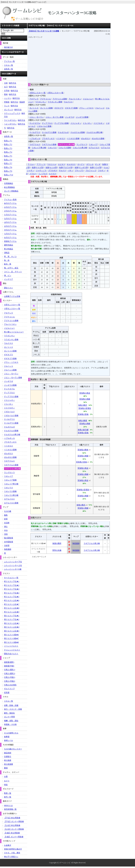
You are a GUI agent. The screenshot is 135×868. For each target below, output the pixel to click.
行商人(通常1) (10, 670)
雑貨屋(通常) (9, 662)
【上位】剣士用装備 (12, 825)
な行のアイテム (10, 219)
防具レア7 (8, 163)
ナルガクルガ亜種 (78, 132)
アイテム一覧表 (10, 200)
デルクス (62, 171)
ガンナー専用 (9, 717)
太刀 (6, 87)
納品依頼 (8, 753)
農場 (6, 768)
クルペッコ (100, 108)
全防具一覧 (9, 69)
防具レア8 (8, 167)
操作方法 (13, 83)
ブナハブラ (79, 171)
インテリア (9, 279)
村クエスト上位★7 (12, 604)
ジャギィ (30, 171)
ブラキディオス (48, 139)
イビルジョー (88, 99)
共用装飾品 (9, 183)
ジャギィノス (41, 171)
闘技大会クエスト (11, 654)
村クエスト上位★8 (12, 608)
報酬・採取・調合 (11, 721)
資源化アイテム (10, 241)
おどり (7, 781)
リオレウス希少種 (80, 148)
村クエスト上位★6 (12, 600)
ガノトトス (34, 108)
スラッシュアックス (12, 113)
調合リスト (9, 288)
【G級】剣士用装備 (12, 833)
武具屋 (7, 693)
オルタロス (71, 164)
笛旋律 (22, 102)
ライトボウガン (10, 120)
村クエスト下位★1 (12, 581)
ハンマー (8, 98)
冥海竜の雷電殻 (85, 408)
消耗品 (7, 253)
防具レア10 (9, 175)
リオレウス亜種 (65, 148)
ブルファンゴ (91, 171)
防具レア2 (8, 144)
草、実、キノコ (10, 257)
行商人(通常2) (10, 674)
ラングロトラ (82, 144)
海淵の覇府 (57, 543)
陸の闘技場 (9, 538)
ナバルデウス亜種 (49, 132)
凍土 (6, 527)
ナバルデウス (35, 132)
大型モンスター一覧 (37, 93)
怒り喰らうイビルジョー (14, 332)
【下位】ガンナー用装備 (14, 821)
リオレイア (93, 144)
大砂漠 (7, 546)
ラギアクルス (35, 144)
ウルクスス (68, 102)
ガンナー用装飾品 (11, 191)
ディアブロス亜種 (61, 123)
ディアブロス (47, 123)
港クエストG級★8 (11, 642)
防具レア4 (8, 152)
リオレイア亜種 (10, 480)
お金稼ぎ (8, 845)
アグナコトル (45, 99)
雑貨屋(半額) (9, 666)
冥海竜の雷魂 (83, 414)
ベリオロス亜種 (73, 139)
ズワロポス (53, 171)
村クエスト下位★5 (12, 597)
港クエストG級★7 (11, 638)
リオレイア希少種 (39, 148)
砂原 (6, 519)
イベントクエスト (11, 646)
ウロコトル (52, 164)
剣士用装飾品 (9, 187)
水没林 (7, 523)
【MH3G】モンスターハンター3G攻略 (44, 31)
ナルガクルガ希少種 (94, 132)
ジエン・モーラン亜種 (54, 117)
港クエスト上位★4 (12, 627)
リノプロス (43, 174)
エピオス (61, 164)
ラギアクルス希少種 (66, 144)
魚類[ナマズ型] (38, 168)
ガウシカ (90, 164)
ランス (7, 106)
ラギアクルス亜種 (49, 144)
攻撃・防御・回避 (11, 705)
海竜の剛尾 (83, 421)
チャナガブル (35, 123)
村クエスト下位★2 (12, 585)
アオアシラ (34, 99)
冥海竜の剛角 (83, 450)
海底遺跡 (76, 543)
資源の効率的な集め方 (13, 849)
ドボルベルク (9, 412)
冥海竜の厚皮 (85, 393)
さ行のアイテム (10, 211)
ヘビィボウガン (10, 124)
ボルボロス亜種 (98, 139)
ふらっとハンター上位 (13, 565)
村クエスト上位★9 (12, 612)
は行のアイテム (10, 222)
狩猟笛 (7, 102)
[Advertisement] (82, 60)
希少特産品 (9, 249)
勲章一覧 (8, 793)
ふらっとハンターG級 (13, 569)
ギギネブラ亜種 (71, 108)
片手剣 (7, 91)
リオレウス (52, 148)
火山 (6, 530)
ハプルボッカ (35, 139)
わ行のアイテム (10, 238)
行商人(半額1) (10, 677)
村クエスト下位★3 (12, 589)
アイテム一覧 (9, 61)
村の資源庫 (9, 764)
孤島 (6, 515)
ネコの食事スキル (11, 733)
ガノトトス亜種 (46, 108)
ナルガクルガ (63, 132)
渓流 (6, 534)
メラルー (33, 174)
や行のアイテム (10, 230)
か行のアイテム (10, 207)
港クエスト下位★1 (12, 616)
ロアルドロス (94, 148)
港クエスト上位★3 (12, 623)
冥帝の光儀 (57, 550)
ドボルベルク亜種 (44, 126)
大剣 (6, 83)
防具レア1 (8, 141)
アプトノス (41, 164)
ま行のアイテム (10, 226)
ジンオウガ (70, 117)
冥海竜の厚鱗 (85, 399)
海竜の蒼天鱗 (83, 430)
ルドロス (53, 174)
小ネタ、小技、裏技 (12, 853)
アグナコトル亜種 (60, 99)
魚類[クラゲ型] (96, 168)
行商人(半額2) (10, 681)
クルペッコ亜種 (10, 370)
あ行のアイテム (10, 203)
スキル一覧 (9, 65)
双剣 (6, 94)
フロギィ (101, 171)
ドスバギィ (87, 123)
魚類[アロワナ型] (66, 168)
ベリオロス (61, 139)
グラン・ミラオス (86, 108)
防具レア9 (8, 171)
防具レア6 (8, 160)
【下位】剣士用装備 (12, 818)
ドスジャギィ (76, 123)
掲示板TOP (8, 47)
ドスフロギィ (99, 123)
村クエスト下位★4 (12, 593)
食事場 (7, 737)
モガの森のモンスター (13, 749)
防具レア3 (8, 148)
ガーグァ (81, 164)
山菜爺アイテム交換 (12, 296)
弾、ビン (8, 276)
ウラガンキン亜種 (55, 102)
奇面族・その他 (10, 724)
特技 (6, 785)
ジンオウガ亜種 (82, 117)
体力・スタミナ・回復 (13, 709)
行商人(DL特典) (10, 685)
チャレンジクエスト (12, 650)
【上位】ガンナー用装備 (14, 829)
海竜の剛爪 (83, 405)
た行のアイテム (10, 215)
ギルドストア (9, 689)
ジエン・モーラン (37, 117)
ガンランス (9, 110)
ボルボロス (85, 139)
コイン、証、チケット (13, 272)
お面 (6, 776)
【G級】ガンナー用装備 (14, 837)
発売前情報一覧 (10, 809)
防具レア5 (8, 156)
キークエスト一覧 (11, 578)
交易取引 (8, 757)
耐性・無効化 (9, 713)
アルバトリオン (75, 99)
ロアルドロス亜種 (11, 503)
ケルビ (106, 168)
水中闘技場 (9, 542)
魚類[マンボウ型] (81, 168)
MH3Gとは (8, 805)
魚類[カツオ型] (51, 168)
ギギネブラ (59, 108)
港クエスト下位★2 (12, 619)
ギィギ (98, 164)
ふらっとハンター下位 (13, 562)
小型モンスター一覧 (55, 93)
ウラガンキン (41, 102)
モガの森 (8, 511)
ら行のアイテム (10, 234)
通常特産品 (9, 245)
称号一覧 (8, 797)
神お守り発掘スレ (11, 857)
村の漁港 (8, 760)
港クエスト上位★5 (12, 631)
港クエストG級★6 (11, 635)
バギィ (70, 171)
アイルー (31, 164)
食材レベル (9, 740)
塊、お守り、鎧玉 (11, 268)
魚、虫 (7, 260)
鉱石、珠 (8, 264)
